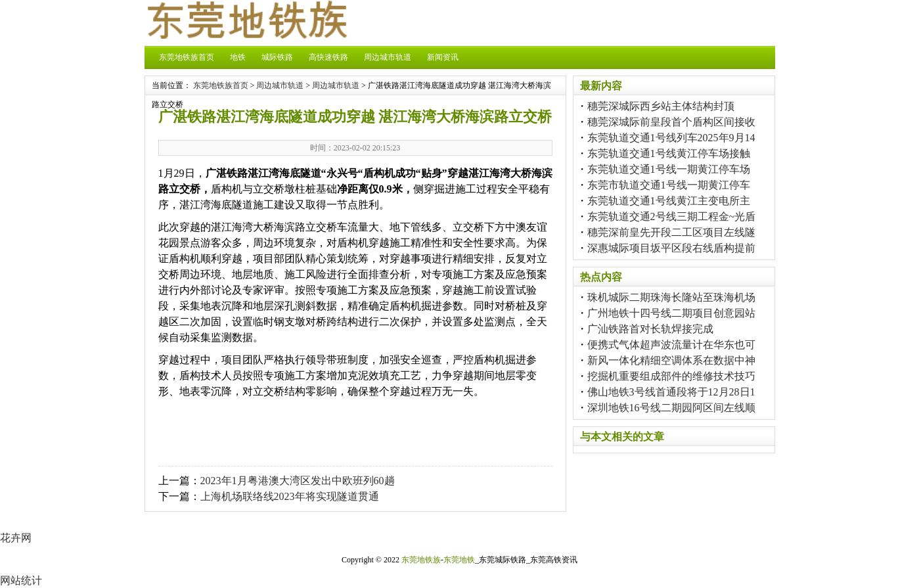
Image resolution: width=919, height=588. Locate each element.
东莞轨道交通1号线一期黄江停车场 (669, 169)
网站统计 (21, 580)
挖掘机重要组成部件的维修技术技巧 (671, 376)
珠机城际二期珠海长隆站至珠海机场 (671, 297)
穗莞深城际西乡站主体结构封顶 (661, 106)
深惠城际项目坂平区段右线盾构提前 (671, 248)
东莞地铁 (459, 560)
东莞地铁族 (421, 560)
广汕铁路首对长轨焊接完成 (650, 329)
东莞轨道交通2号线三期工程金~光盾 (672, 216)
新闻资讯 (443, 57)
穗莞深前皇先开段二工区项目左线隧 (671, 232)
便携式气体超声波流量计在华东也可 (671, 345)
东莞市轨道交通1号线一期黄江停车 (669, 185)
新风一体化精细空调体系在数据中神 (671, 360)
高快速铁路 (328, 57)
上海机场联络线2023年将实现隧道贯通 (290, 496)
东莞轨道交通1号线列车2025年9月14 (671, 138)
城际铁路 (277, 57)
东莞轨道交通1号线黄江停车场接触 (669, 153)
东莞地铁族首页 (187, 57)
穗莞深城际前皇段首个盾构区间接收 (671, 122)
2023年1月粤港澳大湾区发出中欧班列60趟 (298, 481)
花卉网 (16, 538)
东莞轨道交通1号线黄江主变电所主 (669, 201)
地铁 (238, 57)
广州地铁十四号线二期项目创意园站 (671, 313)
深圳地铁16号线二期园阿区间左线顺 (671, 408)
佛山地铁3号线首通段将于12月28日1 (671, 392)
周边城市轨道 (388, 57)
